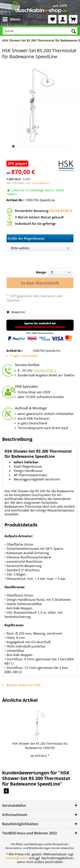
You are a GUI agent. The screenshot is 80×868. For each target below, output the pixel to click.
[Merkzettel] (52, 19)
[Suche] (40, 31)
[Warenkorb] (73, 19)
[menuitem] (8, 19)
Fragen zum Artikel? (22, 356)
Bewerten (16, 312)
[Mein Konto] (63, 19)
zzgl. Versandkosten (37, 183)
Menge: (41, 272)
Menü (12, 19)
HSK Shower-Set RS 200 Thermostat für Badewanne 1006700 (40, 746)
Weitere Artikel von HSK (21, 685)
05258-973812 (61, 211)
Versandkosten (17, 858)
